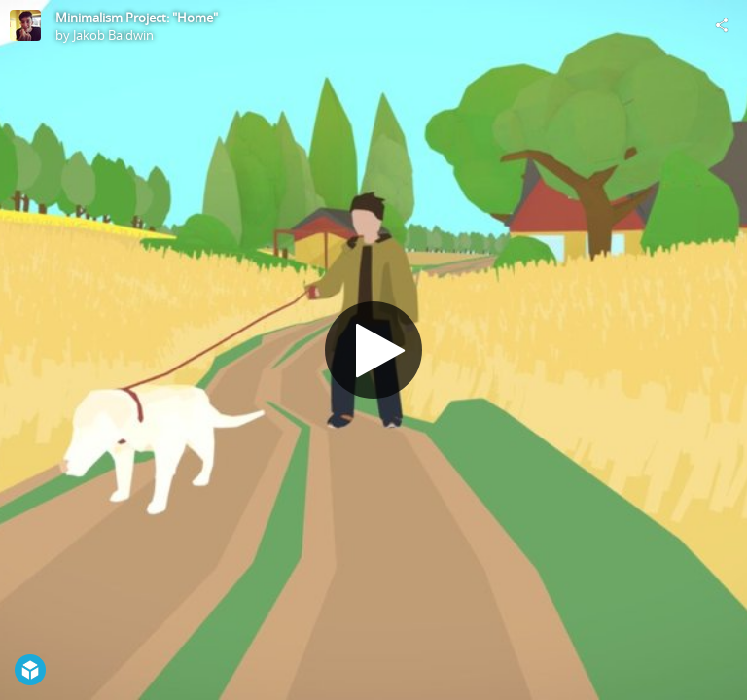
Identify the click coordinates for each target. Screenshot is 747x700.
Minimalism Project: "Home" (137, 17)
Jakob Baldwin (113, 35)
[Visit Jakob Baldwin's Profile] (25, 25)
